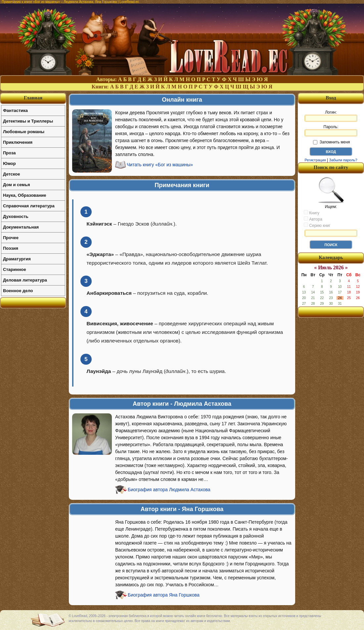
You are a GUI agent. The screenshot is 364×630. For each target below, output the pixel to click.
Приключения (18, 142)
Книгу (312, 213)
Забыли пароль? (343, 160)
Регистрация (315, 160)
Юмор (9, 163)
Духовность (16, 216)
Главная (33, 98)
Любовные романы (24, 132)
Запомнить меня (331, 142)
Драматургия (17, 259)
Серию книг (317, 225)
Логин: (331, 116)
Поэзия (11, 248)
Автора (313, 219)
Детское (11, 174)
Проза (9, 153)
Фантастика (15, 110)
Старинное (15, 269)
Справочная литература (29, 206)
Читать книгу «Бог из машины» (160, 165)
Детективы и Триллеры (28, 121)
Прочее (11, 238)
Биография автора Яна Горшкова (164, 595)
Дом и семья (17, 185)
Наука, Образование (24, 195)
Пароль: (331, 131)
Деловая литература (25, 280)
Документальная (21, 227)
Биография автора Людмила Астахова (169, 490)
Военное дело (18, 291)
